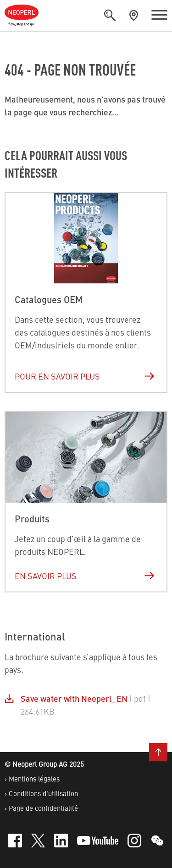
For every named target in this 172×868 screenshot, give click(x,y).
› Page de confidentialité (41, 808)
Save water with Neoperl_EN (74, 698)
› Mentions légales (32, 778)
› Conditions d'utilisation (41, 793)
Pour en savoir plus (85, 376)
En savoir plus (85, 576)
